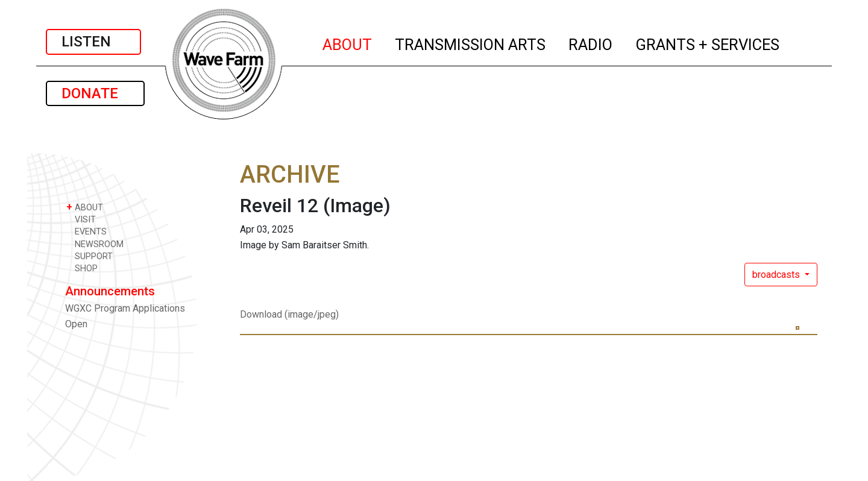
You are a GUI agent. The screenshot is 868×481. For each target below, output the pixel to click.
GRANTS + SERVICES (708, 43)
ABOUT (348, 43)
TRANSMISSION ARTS (471, 43)
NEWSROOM (95, 244)
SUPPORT (90, 256)
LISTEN (93, 42)
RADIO (591, 43)
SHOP (82, 268)
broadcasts (777, 275)
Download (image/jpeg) (289, 314)
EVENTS (86, 231)
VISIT (81, 219)
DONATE (95, 93)
